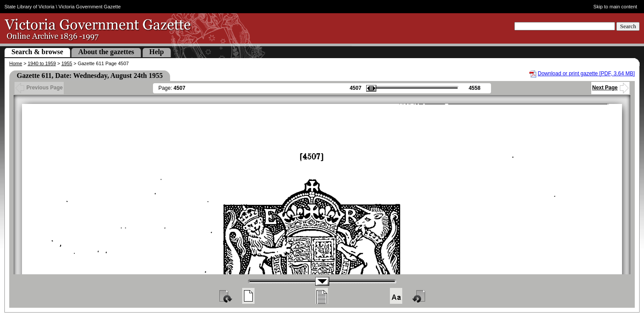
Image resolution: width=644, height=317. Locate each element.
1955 (67, 63)
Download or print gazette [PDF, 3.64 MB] (586, 74)
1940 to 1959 (42, 63)
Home (16, 63)
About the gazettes (106, 52)
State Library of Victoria (29, 7)
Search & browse (37, 52)
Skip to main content (615, 7)
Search (628, 26)
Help (157, 52)
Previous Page (39, 88)
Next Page (610, 88)
